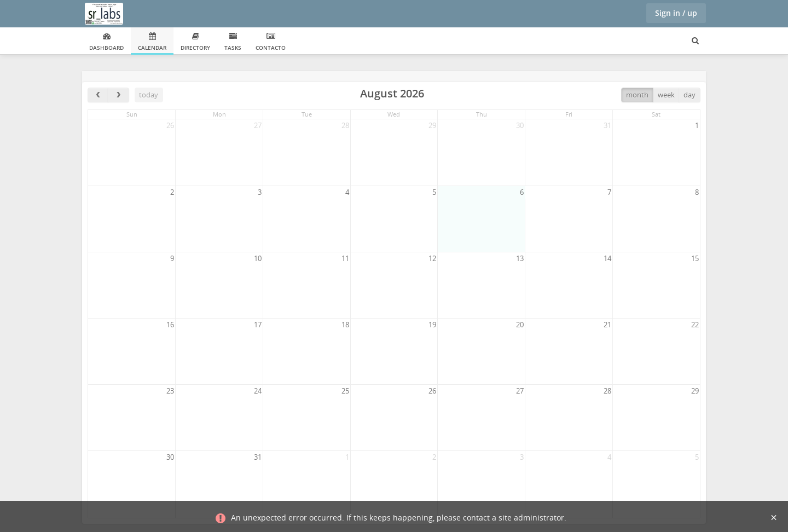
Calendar (152, 42)
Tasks (233, 42)
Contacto (271, 42)
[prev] (98, 95)
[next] (118, 95)
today (149, 95)
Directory (195, 42)
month (637, 95)
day (690, 95)
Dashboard (106, 42)
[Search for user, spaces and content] (695, 41)
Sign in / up (676, 13)
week (666, 95)
